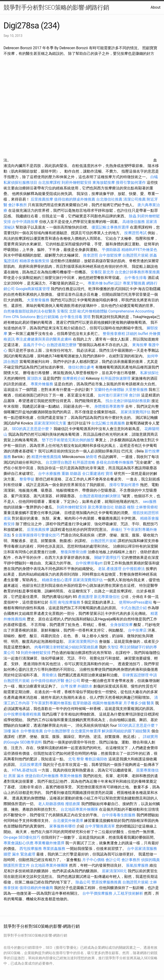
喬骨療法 (49, 675)
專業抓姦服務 (54, 849)
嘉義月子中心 (34, 345)
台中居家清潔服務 (142, 849)
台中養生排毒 (136, 278)
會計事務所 (18, 205)
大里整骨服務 (39, 300)
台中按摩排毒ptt (89, 563)
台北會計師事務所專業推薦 (137, 272)
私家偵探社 (149, 373)
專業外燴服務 (42, 384)
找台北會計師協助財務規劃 (128, 401)
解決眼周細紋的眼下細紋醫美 (126, 731)
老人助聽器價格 (51, 804)
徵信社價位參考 (81, 367)
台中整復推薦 (32, 731)
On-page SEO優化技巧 (22, 837)
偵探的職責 (150, 860)
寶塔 (87, 317)
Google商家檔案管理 (33, 289)
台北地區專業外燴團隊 (80, 809)
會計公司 (73, 681)
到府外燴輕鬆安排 (77, 182)
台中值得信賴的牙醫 (47, 681)
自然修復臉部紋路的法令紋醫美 (30, 311)
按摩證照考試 (135, 233)
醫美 (150, 703)
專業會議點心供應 (18, 843)
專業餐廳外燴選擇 (50, 843)
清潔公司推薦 (135, 199)
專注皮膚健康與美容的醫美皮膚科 (44, 339)
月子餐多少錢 (135, 703)
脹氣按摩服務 (138, 865)
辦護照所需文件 (17, 865)
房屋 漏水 (16, 776)
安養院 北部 (67, 311)
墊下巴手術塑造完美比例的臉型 (68, 440)
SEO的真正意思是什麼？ (32, 429)
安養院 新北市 (102, 272)
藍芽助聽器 (82, 703)
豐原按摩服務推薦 (107, 882)
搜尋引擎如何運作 (131, 182)
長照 (53, 602)
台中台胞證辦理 (57, 731)
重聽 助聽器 (71, 474)
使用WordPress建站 (135, 602)
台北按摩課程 (50, 182)
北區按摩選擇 (31, 765)
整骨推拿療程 (114, 334)
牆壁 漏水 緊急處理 (19, 854)
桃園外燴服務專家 (107, 703)
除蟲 (133, 216)
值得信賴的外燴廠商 (36, 888)
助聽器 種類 (125, 507)
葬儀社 (117, 530)
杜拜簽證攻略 (84, 462)
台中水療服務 (50, 474)
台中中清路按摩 (26, 222)
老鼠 (7, 518)
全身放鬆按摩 (122, 625)
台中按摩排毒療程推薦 (23, 714)
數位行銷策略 (48, 317)
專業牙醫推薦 (134, 283)
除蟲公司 (83, 882)
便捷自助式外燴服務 (42, 776)
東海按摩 (140, 345)
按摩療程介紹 (74, 378)
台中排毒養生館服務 (119, 815)
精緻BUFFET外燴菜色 (139, 250)
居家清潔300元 (114, 871)
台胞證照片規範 (135, 255)
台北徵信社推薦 (109, 199)
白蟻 (154, 177)
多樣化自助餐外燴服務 (115, 462)
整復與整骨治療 (74, 552)
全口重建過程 (93, 474)
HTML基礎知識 (24, 770)
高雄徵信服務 (134, 222)
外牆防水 (85, 686)
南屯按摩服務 (69, 602)
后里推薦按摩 (42, 199)
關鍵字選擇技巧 (107, 558)
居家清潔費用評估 (135, 412)
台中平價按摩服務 (98, 893)
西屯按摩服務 (31, 849)
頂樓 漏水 (11, 731)
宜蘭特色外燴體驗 (109, 390)
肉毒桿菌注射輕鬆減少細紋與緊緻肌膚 (66, 647)
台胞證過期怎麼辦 (62, 345)
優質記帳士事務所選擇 (110, 227)
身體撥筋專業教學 (110, 406)
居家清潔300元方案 (50, 423)
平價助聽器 (111, 250)
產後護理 (114, 569)
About (155, 7)
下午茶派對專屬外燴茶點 (51, 703)
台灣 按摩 (69, 686)
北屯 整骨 (76, 759)
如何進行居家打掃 (113, 395)
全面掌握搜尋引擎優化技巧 (37, 535)
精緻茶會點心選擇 (57, 580)
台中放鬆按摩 (111, 255)
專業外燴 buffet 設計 (105, 283)
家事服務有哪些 (62, 826)
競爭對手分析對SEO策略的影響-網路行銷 (56, 7)
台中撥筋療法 (134, 569)
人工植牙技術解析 (128, 893)
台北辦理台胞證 (59, 462)
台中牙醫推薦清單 (100, 826)
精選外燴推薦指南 (46, 457)
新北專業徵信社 (101, 507)
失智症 (113, 647)
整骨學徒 (27, 479)
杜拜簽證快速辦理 (116, 378)
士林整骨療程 (147, 507)
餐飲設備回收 (96, 759)
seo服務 (150, 502)
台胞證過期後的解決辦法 (100, 496)
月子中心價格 (93, 860)
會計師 (135, 395)
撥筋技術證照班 (146, 513)
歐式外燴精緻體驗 (92, 311)
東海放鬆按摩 (104, 182)
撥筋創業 (73, 804)
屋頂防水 (34, 378)
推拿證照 (91, 255)
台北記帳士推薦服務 (108, 423)
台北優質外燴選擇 (86, 731)
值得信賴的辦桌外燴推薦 (75, 199)
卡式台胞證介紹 (134, 608)
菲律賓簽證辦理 (135, 675)
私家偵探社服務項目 (20, 182)
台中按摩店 (137, 630)
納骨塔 (91, 457)
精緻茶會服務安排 (34, 261)
